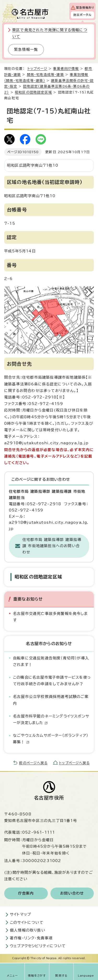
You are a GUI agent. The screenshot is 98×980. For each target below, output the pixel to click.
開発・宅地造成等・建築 (45, 75)
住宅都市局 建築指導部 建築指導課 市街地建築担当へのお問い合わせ (52, 546)
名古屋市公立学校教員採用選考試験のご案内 (51, 700)
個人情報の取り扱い (28, 930)
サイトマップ (21, 914)
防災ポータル (82, 15)
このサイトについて (27, 922)
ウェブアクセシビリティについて (38, 946)
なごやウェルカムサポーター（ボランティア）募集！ (51, 739)
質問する (61, 976)
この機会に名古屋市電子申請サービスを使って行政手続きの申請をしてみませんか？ (52, 681)
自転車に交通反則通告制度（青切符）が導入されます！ (51, 661)
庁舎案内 (26, 893)
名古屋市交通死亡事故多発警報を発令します (50, 617)
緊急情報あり (85, 8)
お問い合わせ (72, 893)
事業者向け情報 (66, 69)
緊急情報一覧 (26, 49)
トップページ (37, 69)
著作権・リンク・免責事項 (31, 938)
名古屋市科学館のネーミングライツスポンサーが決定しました (51, 719)
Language (86, 976)
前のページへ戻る (33, 763)
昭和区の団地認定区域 (33, 92)
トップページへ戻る (74, 763)
